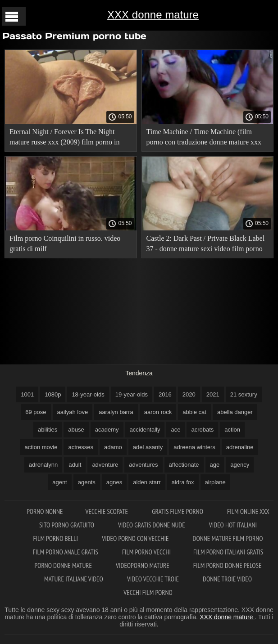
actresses (81, 447)
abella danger (235, 412)
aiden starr (147, 482)
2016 (165, 394)
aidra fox (183, 482)
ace (175, 430)
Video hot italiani (233, 525)
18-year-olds (88, 394)
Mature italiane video (74, 579)
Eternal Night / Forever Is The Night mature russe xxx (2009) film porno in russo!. (64, 138)
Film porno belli (56, 538)
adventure (105, 465)
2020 (189, 394)
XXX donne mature (153, 15)
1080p (53, 394)
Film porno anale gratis (66, 552)
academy (107, 430)
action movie (41, 447)
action (232, 430)
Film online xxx (248, 511)
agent (60, 482)
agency (240, 465)
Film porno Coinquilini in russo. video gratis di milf (65, 243)
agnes (114, 482)
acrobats (202, 430)
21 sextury (244, 394)
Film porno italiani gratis (228, 552)
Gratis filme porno (178, 511)
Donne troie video (227, 579)
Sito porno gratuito (67, 525)
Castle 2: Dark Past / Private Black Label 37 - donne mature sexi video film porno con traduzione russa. (206, 245)
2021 (213, 394)
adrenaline (240, 447)
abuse (76, 430)
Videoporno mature (143, 565)
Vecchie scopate (108, 511)
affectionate (184, 465)
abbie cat (194, 412)
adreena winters (194, 447)
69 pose (36, 412)
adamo (113, 447)
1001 (27, 394)
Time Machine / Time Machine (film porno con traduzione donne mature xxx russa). (204, 138)
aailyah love (73, 412)
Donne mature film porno (228, 538)
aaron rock (158, 412)
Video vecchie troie (154, 579)
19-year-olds (132, 394)
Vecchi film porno (148, 592)
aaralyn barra (116, 412)
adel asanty (148, 447)
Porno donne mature (64, 565)
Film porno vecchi (146, 552)
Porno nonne (45, 511)
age (215, 465)
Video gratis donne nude (152, 525)
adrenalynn (43, 465)
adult (75, 465)
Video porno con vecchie (136, 538)
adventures (143, 465)
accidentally (145, 430)
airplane (215, 482)
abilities (48, 430)
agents (87, 482)
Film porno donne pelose (228, 565)
